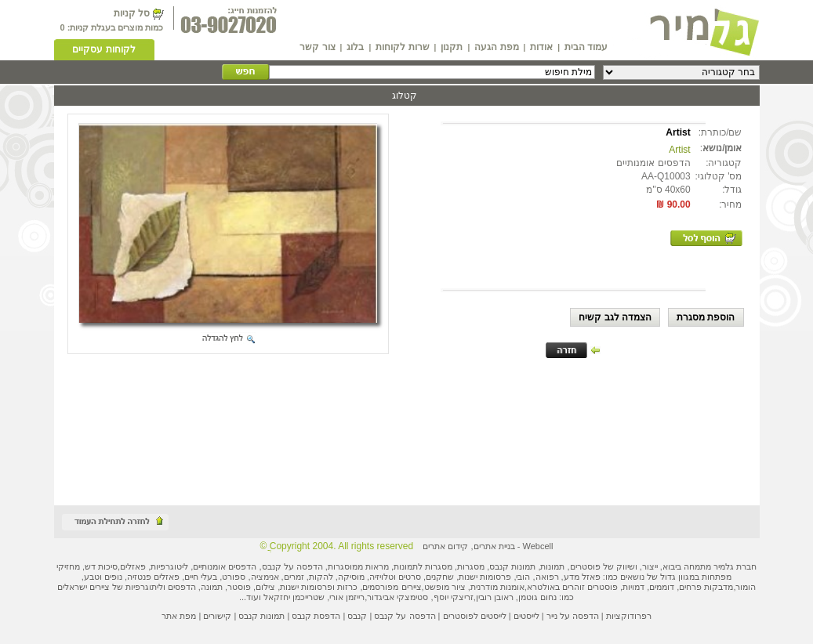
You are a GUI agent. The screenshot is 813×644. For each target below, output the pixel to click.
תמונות (552, 566)
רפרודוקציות (629, 616)
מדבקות (719, 587)
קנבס (357, 616)
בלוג (355, 47)
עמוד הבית (586, 47)
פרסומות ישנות (485, 577)
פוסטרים (585, 566)
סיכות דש (101, 566)
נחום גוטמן (537, 597)
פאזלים (133, 566)
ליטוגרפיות (169, 566)
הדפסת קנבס (316, 616)
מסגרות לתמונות (423, 566)
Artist (679, 150)
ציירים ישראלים (83, 587)
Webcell (537, 546)
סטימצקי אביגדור (397, 597)
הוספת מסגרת (706, 317)
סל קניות (132, 13)
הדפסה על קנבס (292, 566)
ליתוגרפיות (144, 587)
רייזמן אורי (347, 597)
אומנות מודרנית (497, 587)
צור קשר (317, 47)
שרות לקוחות (402, 47)
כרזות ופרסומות (329, 587)
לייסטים (526, 616)
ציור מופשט (445, 587)
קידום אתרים (445, 546)
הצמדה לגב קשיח (615, 317)
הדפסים (182, 587)
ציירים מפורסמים (392, 587)
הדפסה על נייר (573, 616)
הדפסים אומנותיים (225, 566)
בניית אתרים (494, 546)
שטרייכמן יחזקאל (294, 597)
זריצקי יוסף (454, 597)
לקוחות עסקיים (103, 49)
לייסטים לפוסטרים (475, 616)
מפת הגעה (496, 47)
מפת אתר (179, 616)
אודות (541, 47)
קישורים (217, 616)
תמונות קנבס (261, 616)
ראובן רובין (495, 597)
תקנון (452, 47)
